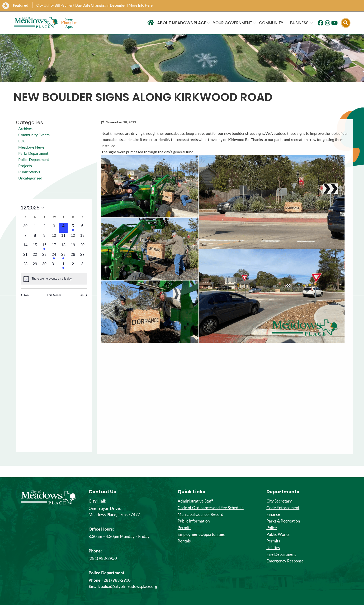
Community (273, 23)
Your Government (235, 23)
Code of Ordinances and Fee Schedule (211, 508)
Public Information (194, 521)
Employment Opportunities (201, 534)
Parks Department (33, 153)
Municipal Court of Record (201, 514)
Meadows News (31, 147)
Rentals (184, 541)
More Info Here (141, 5)
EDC (22, 141)
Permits (184, 528)
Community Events (34, 135)
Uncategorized (30, 178)
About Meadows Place (184, 23)
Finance (273, 514)
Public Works (29, 172)
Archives (25, 128)
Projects (25, 166)
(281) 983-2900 (116, 580)
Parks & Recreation (283, 521)
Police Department (34, 159)
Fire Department (281, 554)
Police (272, 528)
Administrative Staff (195, 501)
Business (301, 23)
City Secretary (279, 501)
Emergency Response (285, 561)
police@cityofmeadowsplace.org (129, 586)
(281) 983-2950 (103, 558)
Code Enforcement (283, 508)
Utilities (273, 548)
